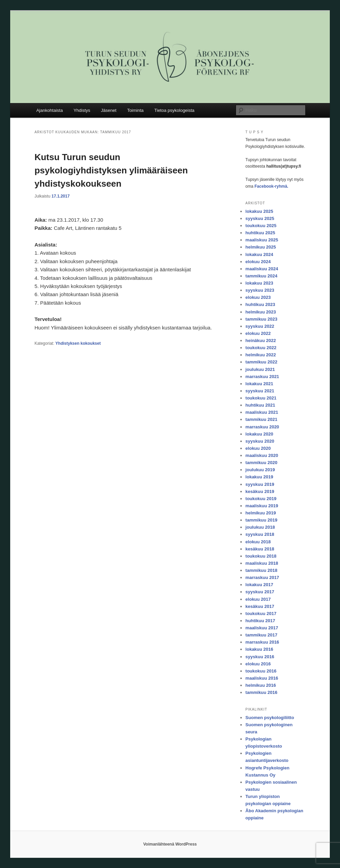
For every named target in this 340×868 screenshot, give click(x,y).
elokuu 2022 (258, 333)
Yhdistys (82, 110)
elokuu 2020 (258, 448)
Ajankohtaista (50, 110)
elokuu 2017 (258, 599)
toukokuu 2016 (261, 671)
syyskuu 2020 (260, 441)
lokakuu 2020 (259, 434)
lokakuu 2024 (259, 254)
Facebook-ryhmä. (271, 186)
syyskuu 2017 (260, 592)
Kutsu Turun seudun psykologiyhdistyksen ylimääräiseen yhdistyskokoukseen (111, 170)
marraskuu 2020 (262, 427)
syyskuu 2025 (260, 218)
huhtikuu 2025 (260, 233)
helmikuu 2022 (261, 355)
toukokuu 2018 (261, 556)
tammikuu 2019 (261, 520)
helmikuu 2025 (261, 247)
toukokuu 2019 (261, 499)
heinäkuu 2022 (261, 341)
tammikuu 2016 (261, 692)
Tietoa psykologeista (174, 110)
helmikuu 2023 (261, 312)
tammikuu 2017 (261, 635)
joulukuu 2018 (260, 527)
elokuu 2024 (258, 262)
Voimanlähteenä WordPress (170, 844)
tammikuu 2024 (261, 276)
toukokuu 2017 (261, 614)
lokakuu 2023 (259, 283)
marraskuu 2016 (262, 642)
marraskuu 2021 (262, 377)
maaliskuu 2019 (262, 506)
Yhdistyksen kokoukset (78, 343)
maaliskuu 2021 (262, 412)
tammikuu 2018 (261, 570)
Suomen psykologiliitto (270, 718)
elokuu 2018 (258, 542)
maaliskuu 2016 (262, 678)
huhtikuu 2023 (260, 304)
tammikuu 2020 (261, 463)
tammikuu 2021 (261, 419)
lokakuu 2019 (259, 477)
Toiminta (135, 110)
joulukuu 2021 (260, 369)
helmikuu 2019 (261, 513)
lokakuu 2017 (259, 585)
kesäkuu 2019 (260, 491)
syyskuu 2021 (260, 391)
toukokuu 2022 (261, 348)
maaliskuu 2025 (262, 240)
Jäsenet (109, 110)
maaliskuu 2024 (262, 269)
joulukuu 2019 (260, 470)
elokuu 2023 (258, 297)
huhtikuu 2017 (260, 621)
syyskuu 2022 (260, 326)
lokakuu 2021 (259, 384)
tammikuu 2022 (261, 362)
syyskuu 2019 (260, 484)
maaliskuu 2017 (262, 628)
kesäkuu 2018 (260, 549)
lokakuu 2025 (259, 211)
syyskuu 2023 (260, 290)
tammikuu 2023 (261, 319)
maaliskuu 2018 (262, 563)
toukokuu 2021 (261, 398)
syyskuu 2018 (260, 534)
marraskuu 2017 (262, 577)
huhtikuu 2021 (260, 405)
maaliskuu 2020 (262, 455)
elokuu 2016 (258, 664)
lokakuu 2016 (259, 649)
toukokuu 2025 (261, 226)
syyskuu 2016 (260, 657)
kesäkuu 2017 (260, 606)
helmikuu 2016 (261, 685)
